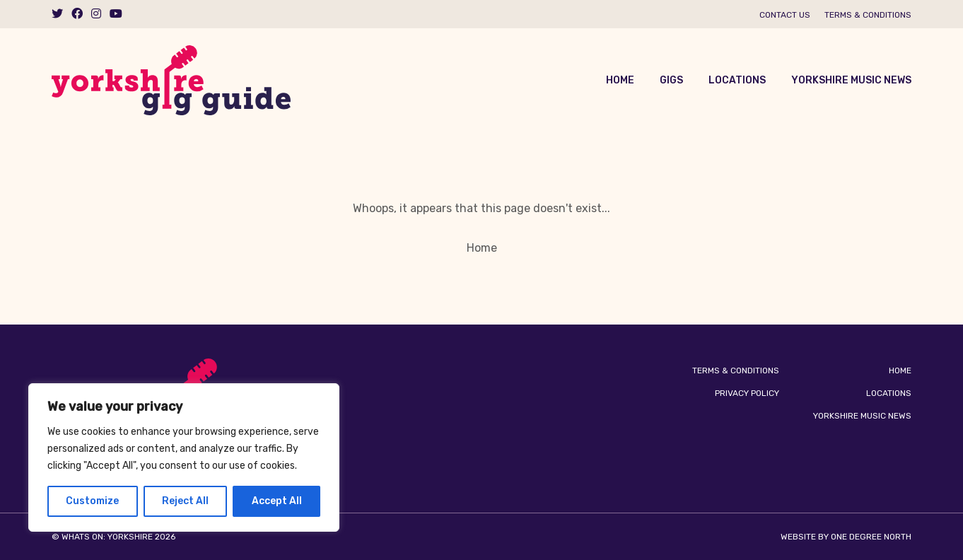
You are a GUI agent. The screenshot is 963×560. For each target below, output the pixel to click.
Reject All (185, 501)
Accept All (277, 501)
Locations (737, 80)
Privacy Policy (747, 393)
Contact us (785, 15)
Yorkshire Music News (851, 80)
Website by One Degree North (846, 537)
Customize (92, 501)
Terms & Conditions (868, 15)
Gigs (671, 80)
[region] (184, 457)
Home (620, 80)
